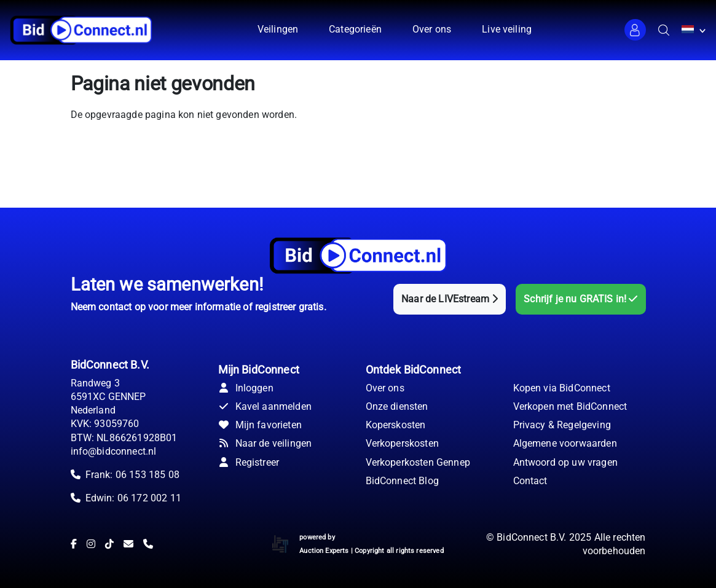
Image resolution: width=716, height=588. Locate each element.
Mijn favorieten (260, 425)
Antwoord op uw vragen (565, 462)
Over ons (432, 29)
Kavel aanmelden (265, 406)
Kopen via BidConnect (562, 388)
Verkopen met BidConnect (570, 406)
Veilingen (278, 29)
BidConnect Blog (402, 481)
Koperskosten (396, 425)
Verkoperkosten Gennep (418, 462)
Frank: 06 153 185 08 (132, 475)
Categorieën (355, 29)
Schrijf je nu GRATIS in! (580, 299)
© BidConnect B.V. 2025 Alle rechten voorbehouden (566, 544)
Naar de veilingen (265, 443)
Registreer (249, 462)
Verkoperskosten (402, 443)
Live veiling (507, 29)
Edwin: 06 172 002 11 (133, 498)
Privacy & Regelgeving (562, 425)
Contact (530, 481)
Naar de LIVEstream (450, 299)
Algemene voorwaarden (565, 443)
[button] (635, 30)
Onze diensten (397, 406)
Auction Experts (324, 551)
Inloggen (246, 388)
